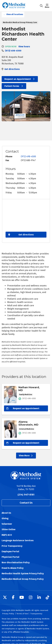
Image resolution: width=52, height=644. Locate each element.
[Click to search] (41, 6)
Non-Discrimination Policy (16, 562)
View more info (26, 399)
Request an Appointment (20, 79)
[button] (48, 6)
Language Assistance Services (18, 540)
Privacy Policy (8, 614)
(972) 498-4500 (13, 51)
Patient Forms (14, 86)
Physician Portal (10, 557)
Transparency (36, 614)
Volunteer (7, 524)
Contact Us (26, 503)
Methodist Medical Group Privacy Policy (23, 579)
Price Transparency (12, 546)
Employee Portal (10, 551)
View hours (24, 47)
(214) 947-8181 (26, 495)
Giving (5, 518)
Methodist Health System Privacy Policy (23, 574)
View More (26, 456)
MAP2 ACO (7, 535)
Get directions (12, 69)
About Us (6, 513)
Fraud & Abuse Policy (13, 568)
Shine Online (9, 529)
